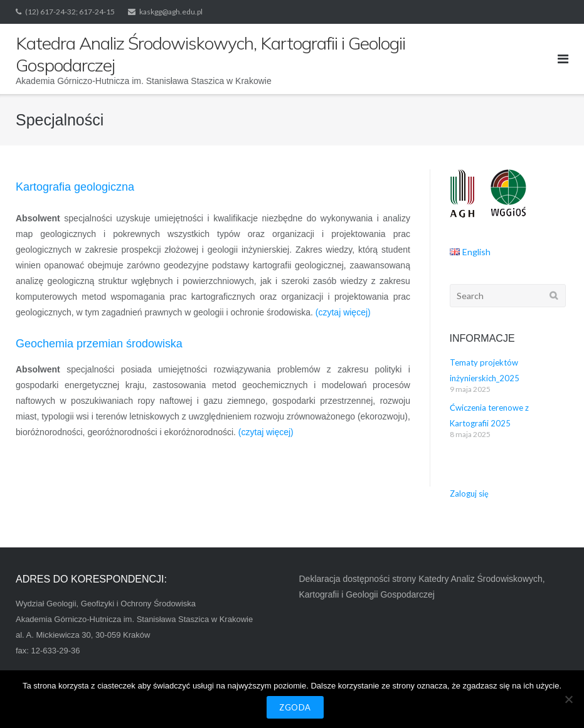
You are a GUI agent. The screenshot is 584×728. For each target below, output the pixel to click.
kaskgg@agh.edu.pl (171, 12)
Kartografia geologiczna (75, 187)
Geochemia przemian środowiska (99, 344)
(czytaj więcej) (343, 312)
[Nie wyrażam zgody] (568, 699)
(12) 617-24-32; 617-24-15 (70, 12)
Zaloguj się (469, 493)
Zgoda (295, 707)
